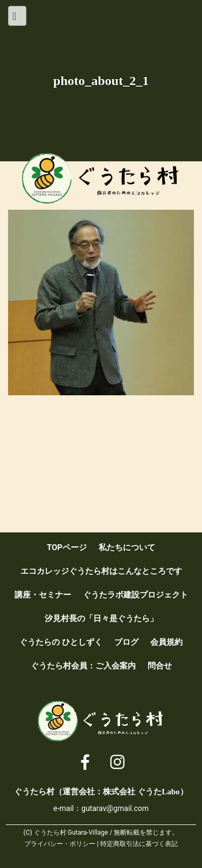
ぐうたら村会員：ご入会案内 (83, 666)
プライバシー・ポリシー (60, 844)
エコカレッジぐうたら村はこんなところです (101, 571)
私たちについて (127, 547)
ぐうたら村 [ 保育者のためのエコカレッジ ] (101, 179)
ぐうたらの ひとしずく (61, 642)
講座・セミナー (43, 595)
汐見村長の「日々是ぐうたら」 (101, 618)
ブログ (126, 642)
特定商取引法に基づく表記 (139, 844)
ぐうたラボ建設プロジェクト (135, 595)
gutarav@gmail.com (115, 808)
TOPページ (67, 547)
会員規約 (166, 642)
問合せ (160, 666)
